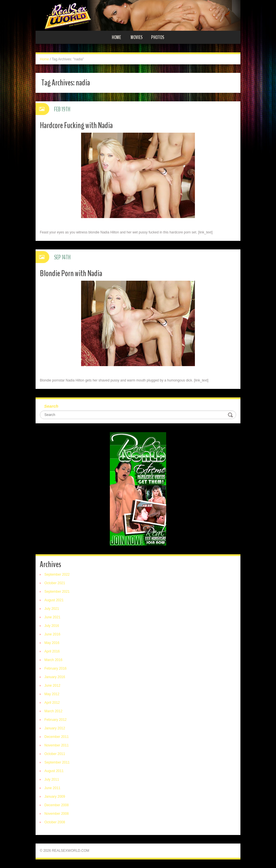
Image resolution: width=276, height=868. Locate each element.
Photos (158, 37)
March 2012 (53, 711)
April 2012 (52, 703)
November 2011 (56, 745)
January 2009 (55, 797)
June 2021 (52, 617)
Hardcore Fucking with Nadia (76, 125)
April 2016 (52, 651)
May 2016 (52, 643)
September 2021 (57, 592)
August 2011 (54, 771)
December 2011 (56, 737)
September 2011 (57, 762)
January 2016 (55, 677)
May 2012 (52, 694)
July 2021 (52, 609)
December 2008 (56, 805)
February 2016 (55, 668)
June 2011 (52, 788)
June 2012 (52, 686)
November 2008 (56, 814)
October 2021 (55, 583)
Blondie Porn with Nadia (71, 273)
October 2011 (55, 754)
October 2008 (55, 822)
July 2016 (52, 626)
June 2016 (52, 634)
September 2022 (57, 574)
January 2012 (55, 728)
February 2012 (55, 720)
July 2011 (52, 779)
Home (116, 37)
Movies (137, 37)
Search (51, 406)
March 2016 (53, 660)
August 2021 (54, 600)
